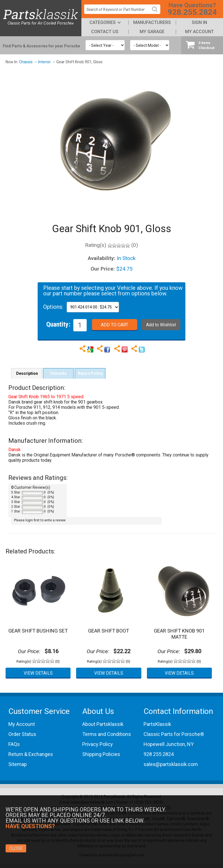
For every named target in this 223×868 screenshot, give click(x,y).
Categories (103, 22)
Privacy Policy (98, 744)
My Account (199, 32)
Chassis (26, 62)
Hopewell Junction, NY (169, 744)
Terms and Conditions (107, 734)
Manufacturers (152, 22)
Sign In (199, 22)
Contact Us (105, 32)
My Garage (152, 32)
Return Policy (90, 373)
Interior (44, 62)
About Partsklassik (103, 724)
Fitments (58, 373)
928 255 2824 (159, 754)
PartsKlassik (157, 724)
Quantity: (58, 324)
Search (157, 14)
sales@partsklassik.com (171, 764)
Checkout (202, 45)
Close (16, 848)
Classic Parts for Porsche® (174, 734)
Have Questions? (30, 826)
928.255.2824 (192, 12)
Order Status (22, 734)
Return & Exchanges (31, 754)
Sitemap (18, 764)
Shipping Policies (101, 754)
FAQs (14, 744)
